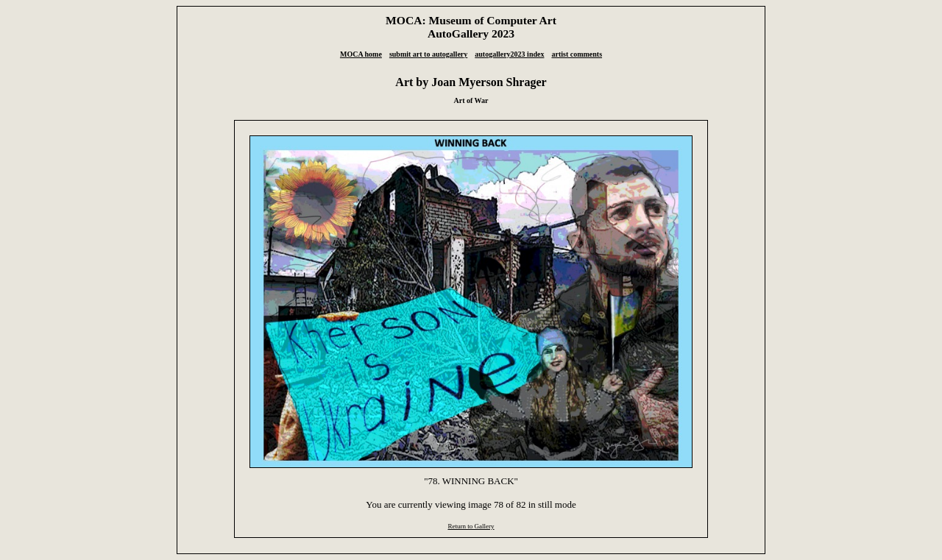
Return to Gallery (471, 526)
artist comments (577, 54)
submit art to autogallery (428, 54)
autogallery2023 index (509, 54)
